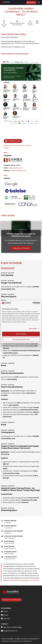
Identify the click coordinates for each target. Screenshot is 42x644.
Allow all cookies (21, 334)
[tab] (8, 268)
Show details (33, 329)
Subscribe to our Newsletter (11, 600)
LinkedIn (5, 615)
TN (39, 639)
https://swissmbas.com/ (18, 171)
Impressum (5, 641)
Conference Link (13, 141)
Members (31, 2)
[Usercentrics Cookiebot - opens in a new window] (33, 303)
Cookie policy (27, 641)
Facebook (5, 619)
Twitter (5, 611)
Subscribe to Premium (21, 248)
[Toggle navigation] (39, 2)
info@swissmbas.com (16, 168)
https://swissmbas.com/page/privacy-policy (22, 580)
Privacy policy (16, 641)
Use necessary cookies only (21, 340)
